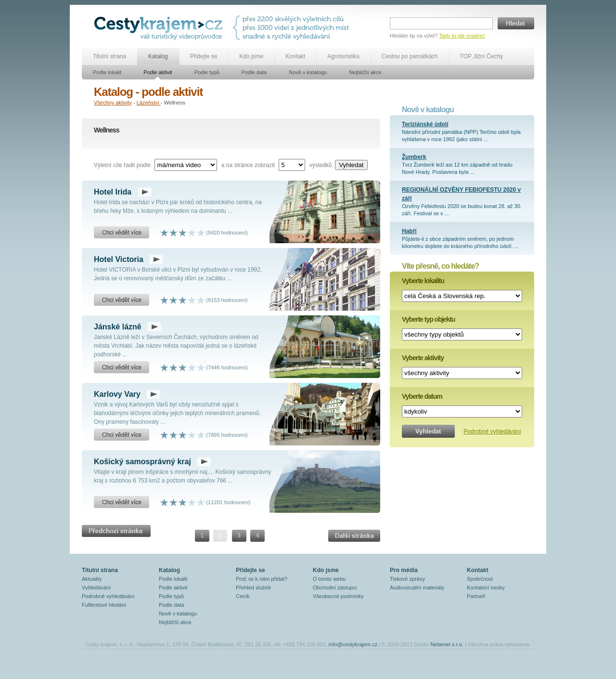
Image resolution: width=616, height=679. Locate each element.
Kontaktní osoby (486, 588)
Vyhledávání (96, 588)
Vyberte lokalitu (423, 281)
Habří (409, 231)
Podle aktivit (158, 72)
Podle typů (207, 72)
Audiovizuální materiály (417, 588)
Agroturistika (343, 56)
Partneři (476, 596)
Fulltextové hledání (104, 605)
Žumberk (414, 157)
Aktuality (92, 579)
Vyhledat (351, 165)
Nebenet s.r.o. (447, 644)
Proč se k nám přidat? (262, 579)
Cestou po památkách (410, 56)
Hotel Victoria (119, 259)
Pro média (404, 570)
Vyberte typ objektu (428, 319)
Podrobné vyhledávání (492, 431)
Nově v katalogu (308, 72)
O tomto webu (329, 579)
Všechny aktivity (113, 103)
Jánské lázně (118, 327)
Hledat (516, 23)
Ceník (243, 596)
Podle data (254, 72)
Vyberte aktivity (423, 358)
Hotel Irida (113, 192)
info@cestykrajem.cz (353, 644)
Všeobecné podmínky (338, 596)
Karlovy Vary (117, 394)
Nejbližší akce (365, 72)
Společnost (480, 579)
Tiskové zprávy (407, 579)
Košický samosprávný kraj (142, 462)
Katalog (158, 56)
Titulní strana (109, 56)
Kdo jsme (251, 56)
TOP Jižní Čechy (482, 56)
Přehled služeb (253, 588)
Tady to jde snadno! (462, 36)
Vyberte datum (422, 396)
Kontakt (295, 56)
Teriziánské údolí (425, 124)
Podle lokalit (107, 72)
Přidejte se (204, 56)
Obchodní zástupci (335, 588)
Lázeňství (149, 103)
